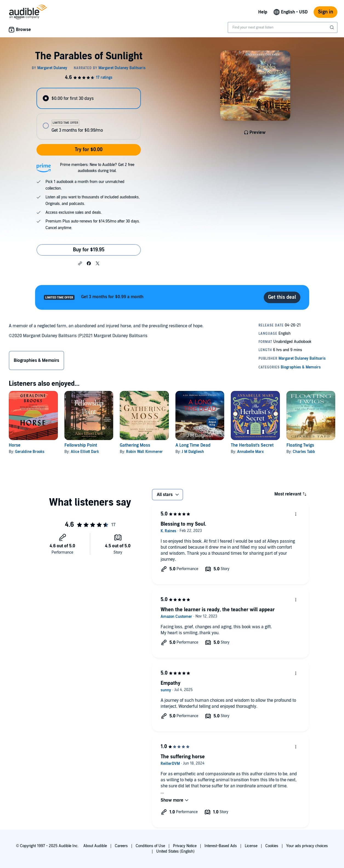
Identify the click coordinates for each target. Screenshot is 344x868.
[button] (80, 263)
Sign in (325, 12)
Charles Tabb (304, 452)
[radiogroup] (89, 114)
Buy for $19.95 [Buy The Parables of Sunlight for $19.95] (89, 250)
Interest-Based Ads (221, 846)
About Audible (95, 846)
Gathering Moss (135, 445)
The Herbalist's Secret (252, 445)
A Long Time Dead (193, 445)
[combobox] (283, 27)
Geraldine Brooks (30, 452)
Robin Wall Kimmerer (144, 452)
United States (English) (175, 851)
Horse (15, 445)
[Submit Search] (332, 27)
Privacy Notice (185, 846)
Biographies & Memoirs (36, 360)
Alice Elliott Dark (85, 452)
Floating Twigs (300, 445)
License (251, 846)
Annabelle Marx (250, 452)
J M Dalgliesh (193, 452)
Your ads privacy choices (307, 846)
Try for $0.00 (89, 150)
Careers (121, 846)
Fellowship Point (81, 445)
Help (263, 12)
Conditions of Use (150, 846)
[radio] (89, 98)
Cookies (272, 846)
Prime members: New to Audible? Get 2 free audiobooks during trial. (97, 168)
